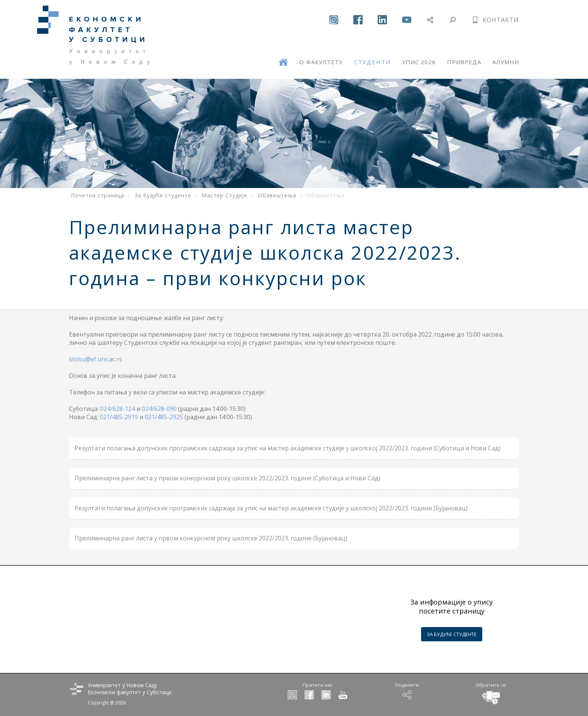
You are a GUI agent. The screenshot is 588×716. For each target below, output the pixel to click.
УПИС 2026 (419, 62)
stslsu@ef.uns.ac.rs (95, 359)
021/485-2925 (164, 417)
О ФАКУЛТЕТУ (321, 62)
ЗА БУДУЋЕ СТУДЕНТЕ (452, 634)
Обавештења (277, 195)
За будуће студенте (163, 195)
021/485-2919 (119, 417)
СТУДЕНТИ (372, 62)
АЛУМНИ (506, 62)
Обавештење (326, 195)
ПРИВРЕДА (464, 62)
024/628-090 (159, 409)
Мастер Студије (225, 195)
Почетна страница (97, 195)
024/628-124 (118, 409)
